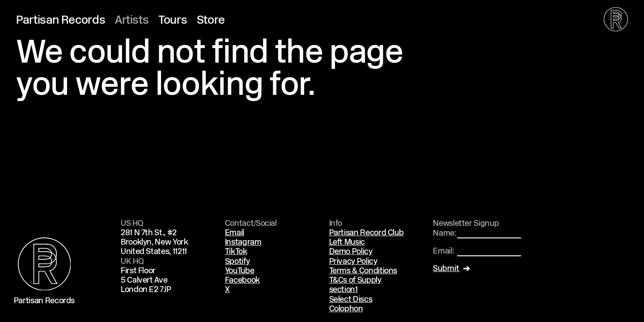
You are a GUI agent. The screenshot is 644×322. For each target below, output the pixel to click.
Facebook (242, 281)
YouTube (239, 271)
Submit (446, 269)
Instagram (243, 243)
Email (235, 233)
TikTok (236, 252)
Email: (443, 252)
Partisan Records (61, 21)
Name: (444, 234)
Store (211, 21)
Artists (132, 21)
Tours (173, 21)
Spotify (237, 262)
